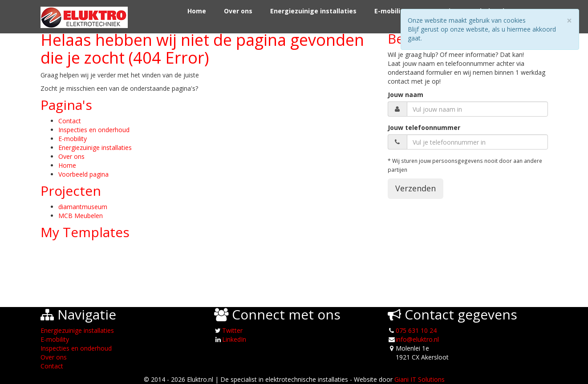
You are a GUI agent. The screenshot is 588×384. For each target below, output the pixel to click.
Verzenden (416, 188)
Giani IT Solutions (420, 379)
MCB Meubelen (81, 216)
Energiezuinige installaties (313, 11)
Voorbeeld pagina (83, 174)
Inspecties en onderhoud (94, 130)
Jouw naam (406, 95)
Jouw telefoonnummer (424, 127)
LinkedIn (234, 339)
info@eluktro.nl (417, 339)
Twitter (232, 330)
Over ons (238, 11)
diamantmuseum (83, 207)
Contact (70, 121)
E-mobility (391, 11)
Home (197, 11)
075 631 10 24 (416, 330)
